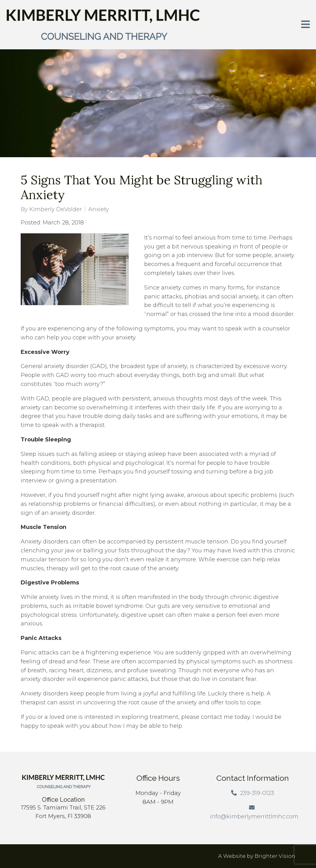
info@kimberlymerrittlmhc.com (254, 817)
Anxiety (99, 209)
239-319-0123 (257, 793)
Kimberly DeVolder (56, 209)
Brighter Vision (275, 856)
